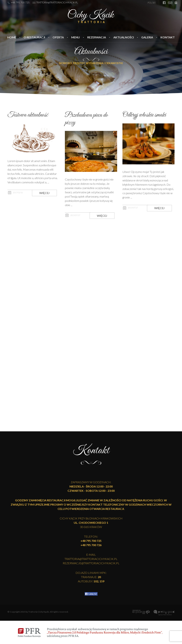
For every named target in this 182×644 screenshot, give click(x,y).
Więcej (44, 195)
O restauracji (34, 37)
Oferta (58, 37)
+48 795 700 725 (20, 2)
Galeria (147, 37)
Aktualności (124, 37)
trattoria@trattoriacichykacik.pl (57, 2)
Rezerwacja (97, 37)
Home (12, 37)
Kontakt (168, 37)
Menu (76, 37)
